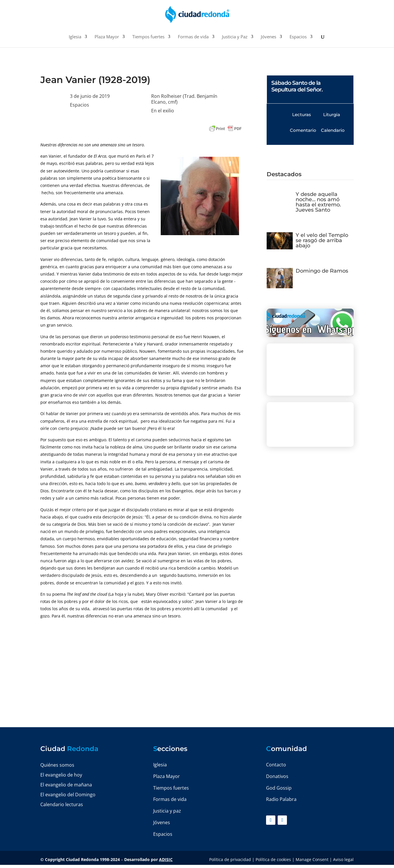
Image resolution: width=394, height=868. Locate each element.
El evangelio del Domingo (68, 795)
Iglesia (75, 37)
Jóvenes (269, 37)
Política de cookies (273, 859)
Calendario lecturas (62, 804)
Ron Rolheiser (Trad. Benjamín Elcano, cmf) (184, 99)
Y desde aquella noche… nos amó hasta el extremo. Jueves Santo (318, 202)
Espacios (298, 37)
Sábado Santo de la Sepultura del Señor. (297, 86)
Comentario (303, 130)
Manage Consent (312, 859)
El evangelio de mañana (66, 785)
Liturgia (332, 115)
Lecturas (302, 115)
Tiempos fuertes (148, 37)
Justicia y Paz (235, 37)
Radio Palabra (281, 799)
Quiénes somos (57, 765)
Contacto (276, 765)
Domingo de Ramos (322, 271)
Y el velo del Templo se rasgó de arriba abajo (322, 240)
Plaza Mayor (107, 37)
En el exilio (163, 111)
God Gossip (279, 788)
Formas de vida (193, 37)
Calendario (333, 130)
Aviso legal (343, 859)
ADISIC (166, 859)
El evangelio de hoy (61, 775)
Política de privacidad (230, 859)
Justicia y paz (167, 811)
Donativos (277, 776)
